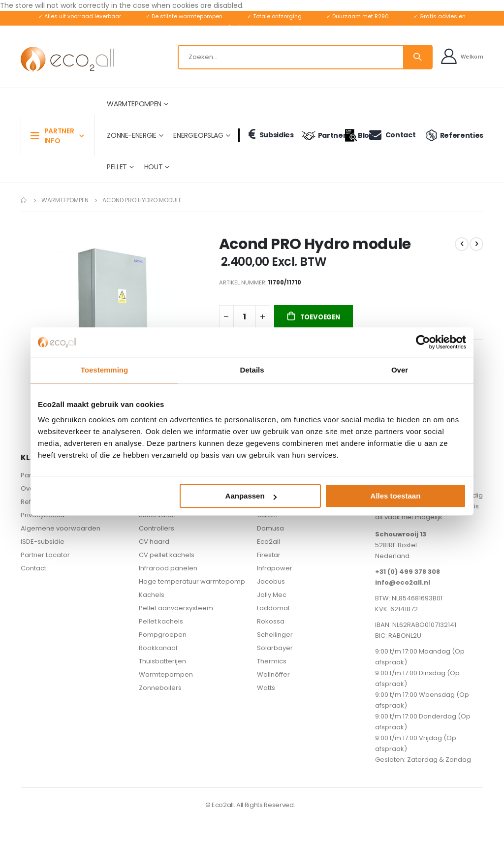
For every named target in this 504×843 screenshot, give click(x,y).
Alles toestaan (396, 496)
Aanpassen (251, 496)
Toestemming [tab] (104, 370)
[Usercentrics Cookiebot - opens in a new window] (423, 342)
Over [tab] (400, 370)
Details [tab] (252, 370)
